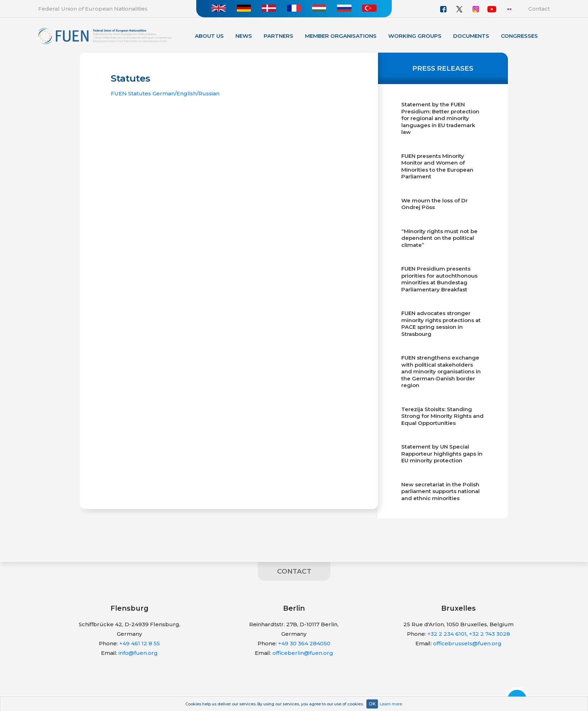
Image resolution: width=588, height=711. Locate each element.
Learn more (391, 704)
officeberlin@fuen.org (303, 653)
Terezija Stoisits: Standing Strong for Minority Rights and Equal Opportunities (442, 416)
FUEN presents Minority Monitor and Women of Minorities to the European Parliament (437, 166)
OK (372, 704)
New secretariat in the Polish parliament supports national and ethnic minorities (440, 491)
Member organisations (341, 36)
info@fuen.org (138, 653)
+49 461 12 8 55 (140, 643)
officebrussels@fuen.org (467, 643)
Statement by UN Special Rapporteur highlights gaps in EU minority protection (442, 454)
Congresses (519, 36)
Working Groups (415, 36)
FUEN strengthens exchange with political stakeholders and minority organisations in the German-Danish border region (441, 371)
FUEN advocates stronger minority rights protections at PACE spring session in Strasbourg (441, 324)
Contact (539, 9)
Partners (278, 36)
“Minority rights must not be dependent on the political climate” (439, 238)
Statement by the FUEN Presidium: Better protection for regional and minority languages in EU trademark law (440, 118)
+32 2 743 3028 (490, 634)
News (244, 36)
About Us (209, 36)
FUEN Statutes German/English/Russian (165, 93)
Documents (471, 36)
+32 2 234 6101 (447, 634)
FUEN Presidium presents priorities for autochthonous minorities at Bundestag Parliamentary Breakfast (439, 279)
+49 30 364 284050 (304, 643)
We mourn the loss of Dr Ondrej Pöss (434, 204)
